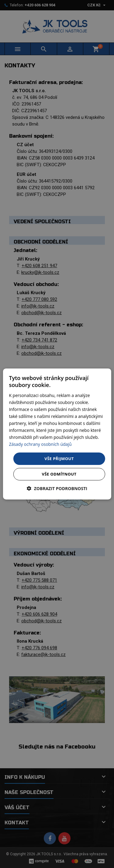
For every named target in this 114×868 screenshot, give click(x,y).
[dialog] (57, 434)
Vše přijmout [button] (59, 458)
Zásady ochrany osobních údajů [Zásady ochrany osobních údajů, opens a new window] (40, 444)
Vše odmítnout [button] (59, 474)
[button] (57, 488)
